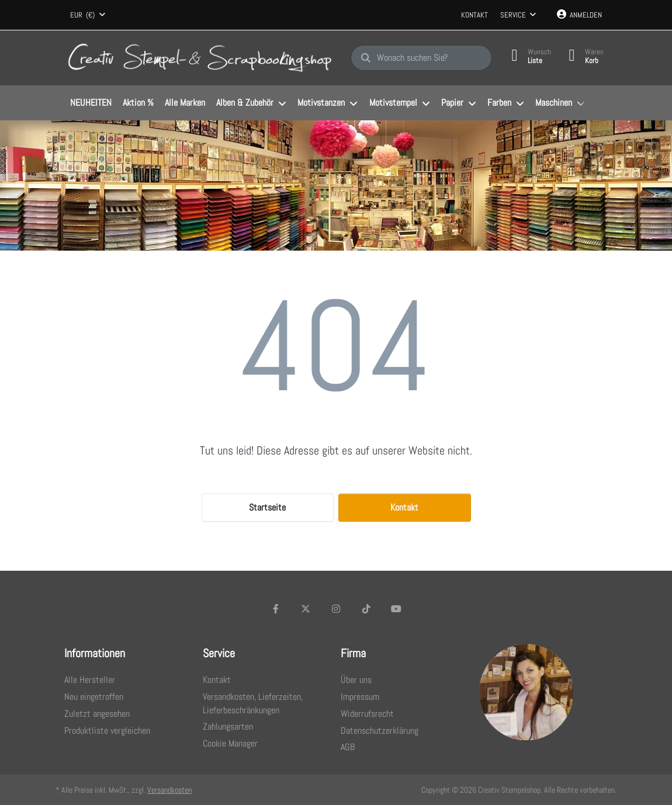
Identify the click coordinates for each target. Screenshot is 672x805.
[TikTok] (366, 609)
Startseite (267, 507)
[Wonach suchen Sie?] (421, 58)
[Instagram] (336, 609)
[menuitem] (91, 103)
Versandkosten (169, 790)
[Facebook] (276, 609)
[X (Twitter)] (306, 609)
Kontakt (474, 15)
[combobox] (88, 15)
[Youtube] (396, 609)
